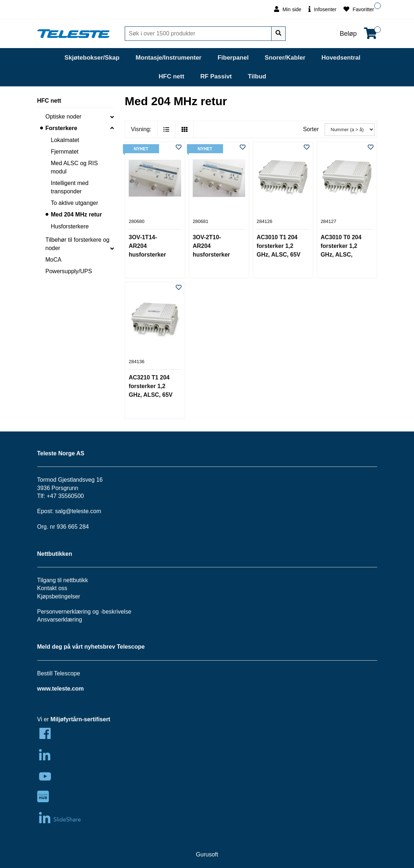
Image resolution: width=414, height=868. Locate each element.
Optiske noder (64, 117)
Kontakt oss (52, 588)
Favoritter (359, 9)
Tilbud (257, 76)
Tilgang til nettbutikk (63, 580)
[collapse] (112, 117)
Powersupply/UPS (69, 271)
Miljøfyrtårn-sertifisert (80, 719)
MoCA (54, 260)
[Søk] (199, 34)
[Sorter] (350, 130)
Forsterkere (61, 128)
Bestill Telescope (59, 673)
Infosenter (322, 9)
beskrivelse (117, 612)
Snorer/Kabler (285, 58)
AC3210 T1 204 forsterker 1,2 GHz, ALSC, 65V (151, 386)
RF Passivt (216, 76)
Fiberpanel (233, 58)
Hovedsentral (341, 58)
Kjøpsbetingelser (59, 596)
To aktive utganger (75, 203)
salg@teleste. (72, 511)
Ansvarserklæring (60, 620)
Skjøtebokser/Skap (92, 58)
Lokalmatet (65, 140)
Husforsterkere (70, 226)
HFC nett (172, 76)
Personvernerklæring (64, 612)
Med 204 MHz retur (76, 214)
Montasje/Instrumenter (168, 58)
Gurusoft (207, 854)
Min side (288, 9)
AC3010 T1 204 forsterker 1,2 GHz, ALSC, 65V (279, 246)
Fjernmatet (65, 152)
